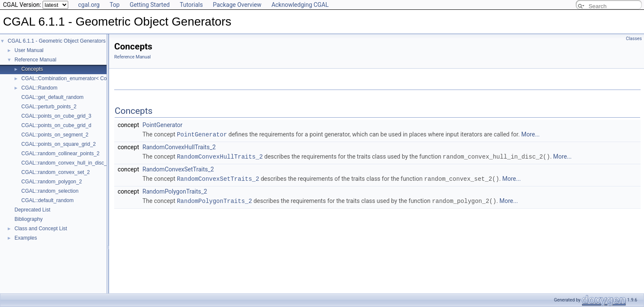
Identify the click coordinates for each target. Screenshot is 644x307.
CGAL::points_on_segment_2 (55, 135)
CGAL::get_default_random (52, 97)
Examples (26, 238)
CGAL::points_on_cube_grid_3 (56, 116)
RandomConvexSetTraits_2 (178, 168)
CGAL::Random (39, 88)
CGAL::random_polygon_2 (52, 182)
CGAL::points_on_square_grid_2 (59, 144)
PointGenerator (162, 125)
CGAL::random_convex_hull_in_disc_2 (65, 163)
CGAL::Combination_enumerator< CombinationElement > (87, 78)
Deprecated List (32, 210)
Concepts (32, 69)
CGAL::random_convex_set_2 (56, 172)
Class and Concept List (41, 229)
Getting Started (150, 5)
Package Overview (237, 5)
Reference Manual (35, 60)
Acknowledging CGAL (300, 5)
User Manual (29, 50)
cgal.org (89, 5)
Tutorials (191, 5)
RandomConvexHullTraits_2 (179, 147)
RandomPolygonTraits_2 (175, 190)
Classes (634, 39)
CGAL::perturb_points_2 (49, 107)
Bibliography (29, 219)
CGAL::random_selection (50, 191)
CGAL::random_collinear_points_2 (60, 153)
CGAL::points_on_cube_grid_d (56, 125)
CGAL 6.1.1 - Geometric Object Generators (57, 41)
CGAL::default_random (48, 200)
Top (115, 5)
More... (530, 134)
